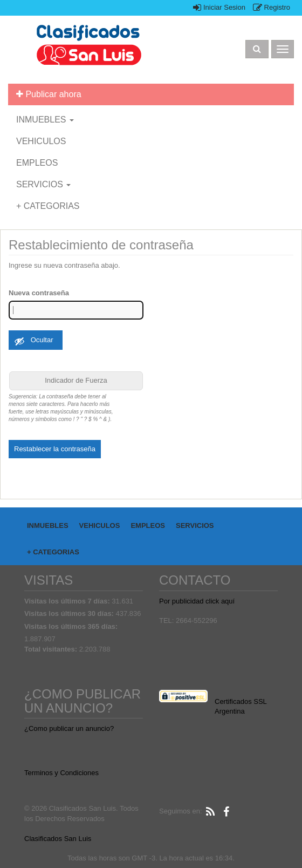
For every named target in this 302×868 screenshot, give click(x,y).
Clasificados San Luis (58, 839)
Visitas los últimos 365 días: (72, 626)
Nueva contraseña (39, 293)
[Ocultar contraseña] (36, 340)
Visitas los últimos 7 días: (68, 601)
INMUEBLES (45, 120)
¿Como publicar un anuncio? (69, 728)
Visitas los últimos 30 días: (70, 613)
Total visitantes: (52, 649)
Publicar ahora (49, 94)
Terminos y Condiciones (61, 773)
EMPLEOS (37, 163)
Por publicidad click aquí (197, 601)
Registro (272, 7)
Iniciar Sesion (219, 7)
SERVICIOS (43, 184)
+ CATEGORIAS (48, 206)
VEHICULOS (41, 141)
